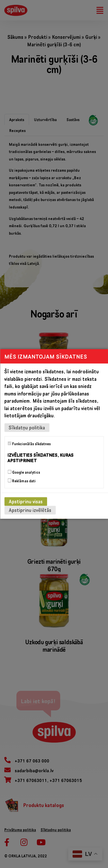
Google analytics (24, 472)
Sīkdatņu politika (27, 428)
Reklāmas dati (22, 481)
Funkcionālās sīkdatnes (29, 444)
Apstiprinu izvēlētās (30, 510)
